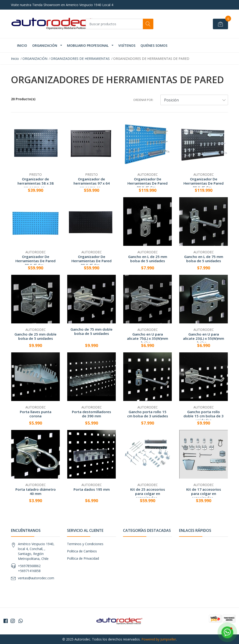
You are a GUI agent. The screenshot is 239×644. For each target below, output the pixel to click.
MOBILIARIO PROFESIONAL (88, 45)
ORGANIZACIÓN (45, 45)
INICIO (22, 45)
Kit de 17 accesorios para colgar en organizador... (204, 494)
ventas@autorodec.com (36, 578)
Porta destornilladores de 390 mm (91, 414)
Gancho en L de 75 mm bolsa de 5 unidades (204, 259)
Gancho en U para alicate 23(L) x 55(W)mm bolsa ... (204, 338)
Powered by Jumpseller (159, 639)
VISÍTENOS (127, 45)
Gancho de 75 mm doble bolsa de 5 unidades (91, 331)
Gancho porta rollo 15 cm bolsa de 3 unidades (148, 414)
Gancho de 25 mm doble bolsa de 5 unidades (35, 336)
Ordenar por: (143, 100)
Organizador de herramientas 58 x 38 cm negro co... (36, 183)
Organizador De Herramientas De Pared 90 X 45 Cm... (148, 183)
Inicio (15, 59)
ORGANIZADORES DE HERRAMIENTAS (80, 59)
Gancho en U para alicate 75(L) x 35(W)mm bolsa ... (148, 338)
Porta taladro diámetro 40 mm (36, 491)
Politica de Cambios (82, 551)
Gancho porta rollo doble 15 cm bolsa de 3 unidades (204, 416)
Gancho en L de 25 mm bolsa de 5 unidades (148, 259)
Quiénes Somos (154, 45)
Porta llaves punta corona (36, 414)
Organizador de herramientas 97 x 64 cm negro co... (92, 183)
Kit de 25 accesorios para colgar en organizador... (148, 494)
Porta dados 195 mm (92, 489)
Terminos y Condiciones (85, 544)
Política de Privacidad (83, 558)
